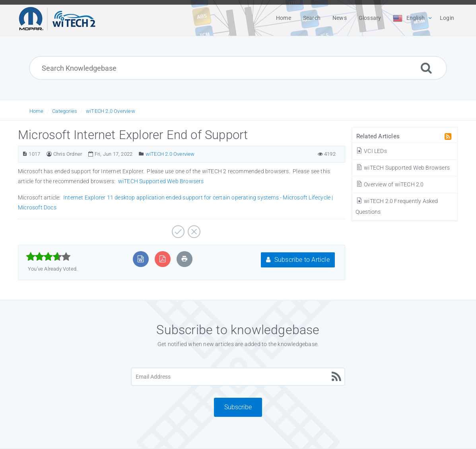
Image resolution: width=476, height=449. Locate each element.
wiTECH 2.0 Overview (111, 111)
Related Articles (378, 136)
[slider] (48, 257)
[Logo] (57, 18)
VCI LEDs (371, 151)
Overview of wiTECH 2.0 (390, 184)
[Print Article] (185, 259)
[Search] (426, 68)
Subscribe (238, 407)
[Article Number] (25, 154)
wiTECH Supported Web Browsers (403, 168)
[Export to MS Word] (141, 259)
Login (447, 18)
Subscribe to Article (298, 260)
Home (37, 111)
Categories (65, 111)
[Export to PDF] (162, 259)
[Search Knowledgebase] (238, 68)
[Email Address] (238, 377)
